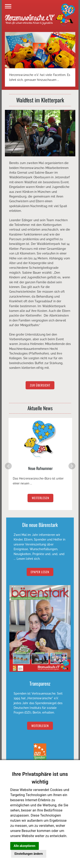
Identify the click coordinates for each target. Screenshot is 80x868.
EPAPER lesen (40, 572)
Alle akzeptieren (25, 846)
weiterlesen (40, 498)
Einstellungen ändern (29, 854)
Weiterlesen (40, 726)
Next (72, 466)
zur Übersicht (40, 385)
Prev (8, 466)
